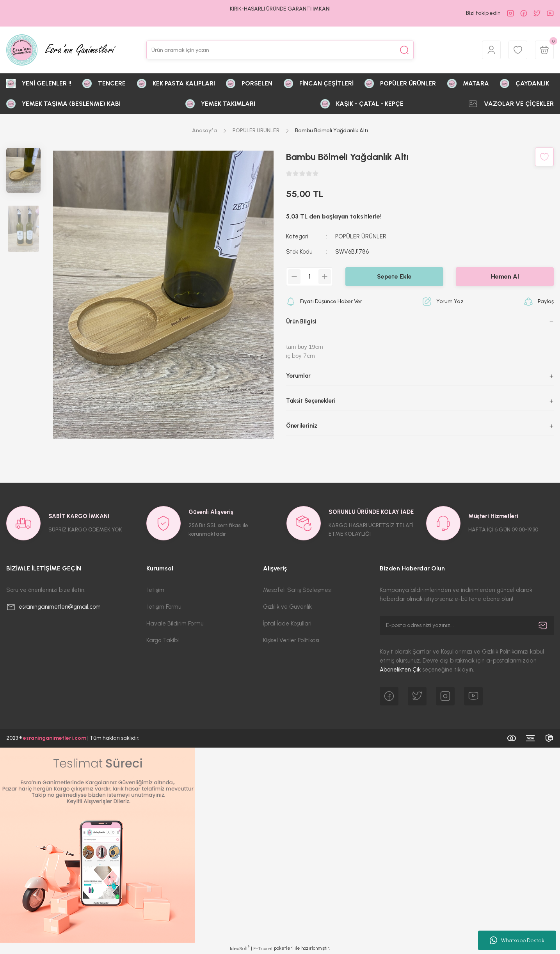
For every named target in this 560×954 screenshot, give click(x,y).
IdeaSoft (240, 948)
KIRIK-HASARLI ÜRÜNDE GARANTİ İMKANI (280, 9)
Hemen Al (505, 276)
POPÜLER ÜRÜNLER (361, 236)
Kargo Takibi (163, 640)
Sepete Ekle (394, 276)
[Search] (280, 50)
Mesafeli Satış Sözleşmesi (297, 590)
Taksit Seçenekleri (311, 401)
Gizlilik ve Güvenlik (287, 607)
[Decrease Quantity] (294, 277)
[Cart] (544, 50)
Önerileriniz (302, 426)
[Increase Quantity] (325, 277)
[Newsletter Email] (467, 625)
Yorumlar (298, 376)
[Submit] (543, 625)
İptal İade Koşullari (287, 624)
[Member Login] (491, 50)
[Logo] (61, 50)
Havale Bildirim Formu (175, 624)
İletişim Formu (164, 607)
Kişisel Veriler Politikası (291, 640)
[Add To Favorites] (544, 157)
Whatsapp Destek (517, 940)
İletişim (155, 590)
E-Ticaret (263, 949)
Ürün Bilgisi (301, 322)
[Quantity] (309, 277)
